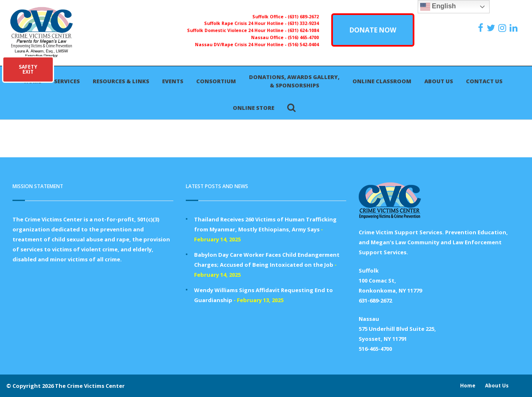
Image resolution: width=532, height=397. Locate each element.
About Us (439, 81)
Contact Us (484, 81)
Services (67, 81)
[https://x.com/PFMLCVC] (492, 28)
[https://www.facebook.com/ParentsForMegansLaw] (482, 28)
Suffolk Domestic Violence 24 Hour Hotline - (237, 30)
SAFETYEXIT (28, 69)
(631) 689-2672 (303, 17)
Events (173, 81)
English (438, 7)
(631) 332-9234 (303, 23)
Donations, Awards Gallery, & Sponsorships (294, 81)
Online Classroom (382, 81)
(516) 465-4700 (303, 37)
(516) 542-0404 (303, 45)
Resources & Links (121, 81)
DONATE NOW (373, 30)
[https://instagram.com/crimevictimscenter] (503, 28)
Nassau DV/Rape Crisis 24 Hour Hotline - (241, 45)
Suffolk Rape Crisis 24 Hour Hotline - (246, 23)
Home (468, 386)
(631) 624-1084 (303, 30)
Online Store (254, 108)
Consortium (216, 81)
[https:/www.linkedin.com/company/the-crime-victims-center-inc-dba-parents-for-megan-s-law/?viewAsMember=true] (515, 28)
